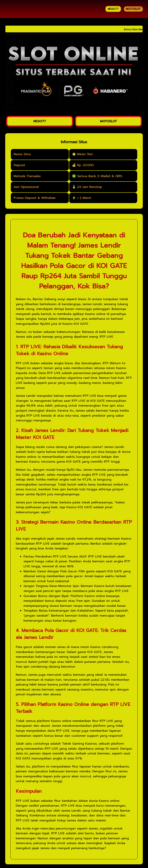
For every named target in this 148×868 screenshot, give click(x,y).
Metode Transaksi (27, 176)
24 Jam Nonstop (90, 187)
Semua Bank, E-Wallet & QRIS (100, 176)
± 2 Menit (84, 198)
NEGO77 (113, 9)
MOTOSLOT (133, 9)
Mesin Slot (85, 154)
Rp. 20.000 (85, 165)
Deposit (19, 165)
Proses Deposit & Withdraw (35, 198)
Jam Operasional (26, 187)
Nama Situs (22, 154)
